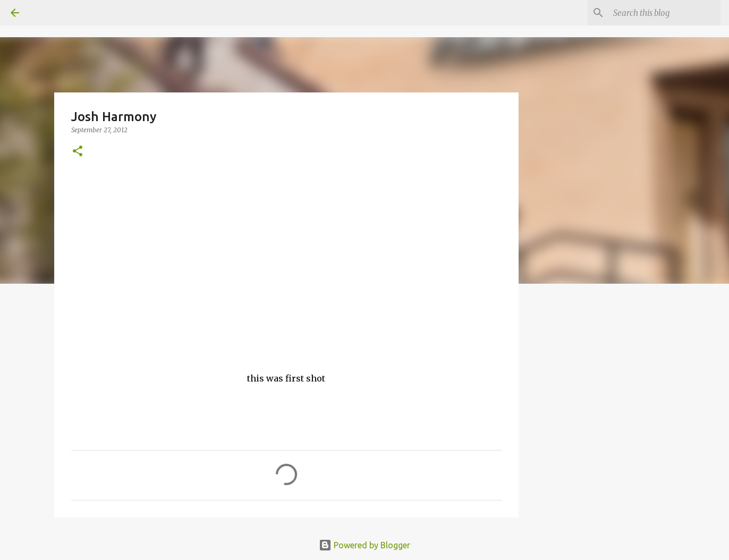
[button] (78, 152)
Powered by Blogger (364, 545)
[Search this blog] (665, 13)
